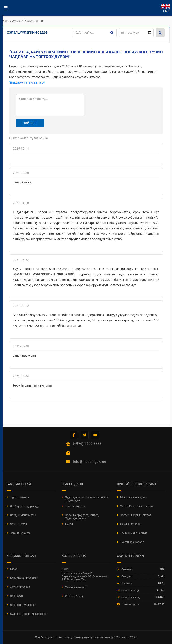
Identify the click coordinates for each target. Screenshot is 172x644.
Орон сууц (16, 596)
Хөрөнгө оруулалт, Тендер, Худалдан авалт (82, 517)
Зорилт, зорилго (20, 533)
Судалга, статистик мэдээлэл (29, 614)
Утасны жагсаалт (76, 587)
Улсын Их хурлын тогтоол (137, 506)
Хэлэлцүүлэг (34, 21)
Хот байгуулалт (20, 587)
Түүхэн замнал (19, 497)
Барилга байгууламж (24, 578)
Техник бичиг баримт (134, 533)
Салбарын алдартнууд (25, 506)
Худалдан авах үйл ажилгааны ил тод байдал (87, 499)
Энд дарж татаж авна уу (27, 82)
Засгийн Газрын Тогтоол (136, 515)
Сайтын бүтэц (74, 596)
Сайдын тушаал (130, 524)
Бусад (69, 524)
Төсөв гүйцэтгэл (75, 506)
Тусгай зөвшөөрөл (132, 542)
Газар (14, 569)
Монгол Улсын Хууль (134, 497)
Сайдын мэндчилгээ (23, 515)
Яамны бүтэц (18, 524)
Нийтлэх (30, 123)
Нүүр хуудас (11, 21)
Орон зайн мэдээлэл (23, 605)
